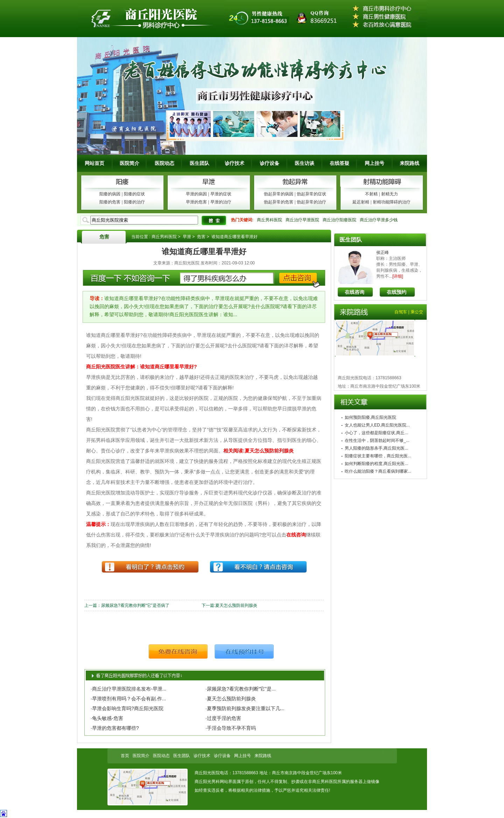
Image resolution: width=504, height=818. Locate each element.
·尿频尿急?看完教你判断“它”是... (241, 689)
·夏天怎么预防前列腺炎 (231, 699)
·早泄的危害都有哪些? (115, 728)
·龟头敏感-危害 (107, 718)
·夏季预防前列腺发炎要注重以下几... (245, 708)
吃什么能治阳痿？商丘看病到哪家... (378, 471)
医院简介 (129, 163)
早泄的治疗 (221, 202)
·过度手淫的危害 (223, 718)
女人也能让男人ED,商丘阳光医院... (377, 425)
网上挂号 (374, 163)
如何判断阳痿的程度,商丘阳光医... (376, 464)
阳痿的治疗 (134, 202)
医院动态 (164, 163)
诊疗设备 (269, 163)
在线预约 (397, 292)
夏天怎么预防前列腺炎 (236, 605)
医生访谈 (304, 163)
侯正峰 (383, 252)
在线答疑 (339, 163)
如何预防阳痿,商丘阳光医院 (370, 417)
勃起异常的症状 (311, 194)
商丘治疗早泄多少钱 (379, 220)
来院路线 (409, 163)
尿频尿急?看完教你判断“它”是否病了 (135, 605)
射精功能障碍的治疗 (392, 202)
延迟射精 (361, 202)
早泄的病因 (196, 194)
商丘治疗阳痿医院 (339, 220)
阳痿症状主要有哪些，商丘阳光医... (378, 456)
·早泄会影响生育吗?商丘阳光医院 (127, 708)
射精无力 (390, 194)
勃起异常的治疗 (311, 202)
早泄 (187, 237)
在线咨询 (355, 292)
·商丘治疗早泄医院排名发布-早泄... (128, 689)
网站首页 (94, 163)
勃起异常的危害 (279, 202)
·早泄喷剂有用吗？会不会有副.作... (128, 699)
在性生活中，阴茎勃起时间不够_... (377, 441)
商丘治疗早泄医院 (302, 220)
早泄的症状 (221, 194)
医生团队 (199, 163)
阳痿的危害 (110, 202)
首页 (125, 756)
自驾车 (401, 312)
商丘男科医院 (269, 220)
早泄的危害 (196, 202)
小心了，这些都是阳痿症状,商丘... (376, 433)
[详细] (398, 276)
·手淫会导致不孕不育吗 (231, 728)
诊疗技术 (234, 163)
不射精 (371, 194)
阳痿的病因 (110, 194)
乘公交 (417, 312)
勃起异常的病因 (279, 194)
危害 (104, 237)
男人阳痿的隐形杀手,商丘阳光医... (376, 448)
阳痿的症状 (134, 194)
